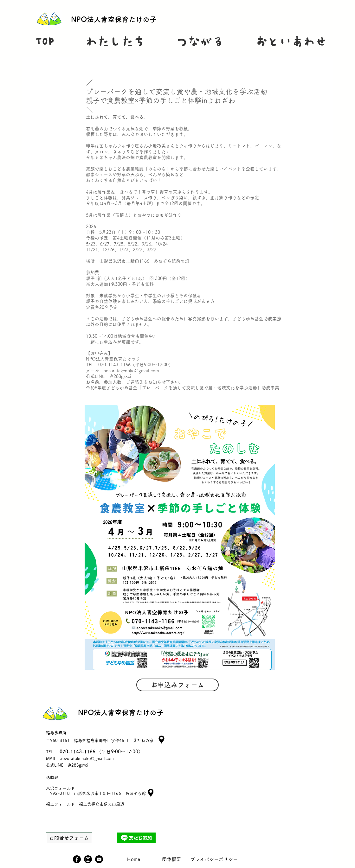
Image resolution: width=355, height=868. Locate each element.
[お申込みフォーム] (177, 685)
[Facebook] (77, 859)
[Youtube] (99, 859)
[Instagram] (88, 859)
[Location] (151, 793)
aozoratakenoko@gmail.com (87, 759)
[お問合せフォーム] (69, 838)
